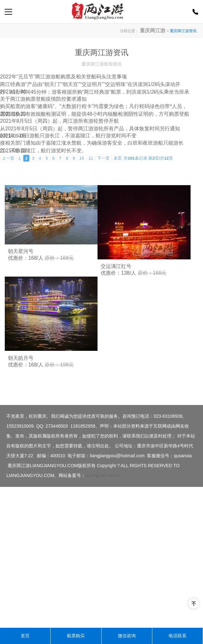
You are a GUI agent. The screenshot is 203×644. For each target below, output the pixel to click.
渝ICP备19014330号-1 (105, 617)
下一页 (103, 276)
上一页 (8, 276)
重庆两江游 (156, 31)
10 (82, 276)
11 (91, 276)
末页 (118, 276)
